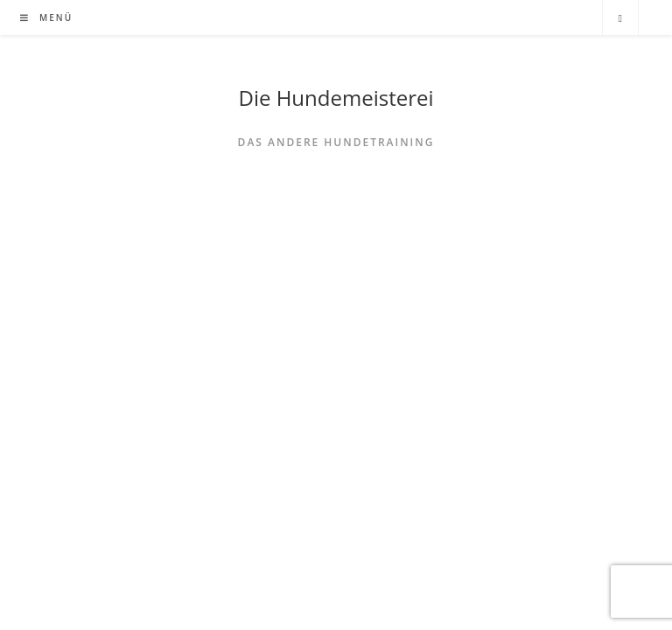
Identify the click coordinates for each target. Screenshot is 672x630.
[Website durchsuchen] (620, 18)
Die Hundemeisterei (336, 98)
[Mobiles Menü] (46, 17)
